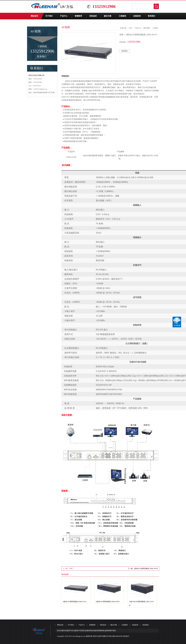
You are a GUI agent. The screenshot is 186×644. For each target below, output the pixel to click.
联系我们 (152, 16)
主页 (130, 28)
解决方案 (108, 16)
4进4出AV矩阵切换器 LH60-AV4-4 (75, 602)
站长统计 (126, 636)
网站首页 (34, 16)
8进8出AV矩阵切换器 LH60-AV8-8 (108, 602)
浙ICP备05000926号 (116, 636)
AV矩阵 (155, 28)
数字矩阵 (147, 28)
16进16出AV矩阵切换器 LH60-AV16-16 (141, 604)
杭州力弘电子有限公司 (101, 636)
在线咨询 (137, 16)
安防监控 (93, 16)
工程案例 (122, 16)
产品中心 (64, 16)
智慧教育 (78, 16)
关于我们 (49, 16)
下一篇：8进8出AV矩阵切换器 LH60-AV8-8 (143, 568)
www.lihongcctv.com (79, 636)
